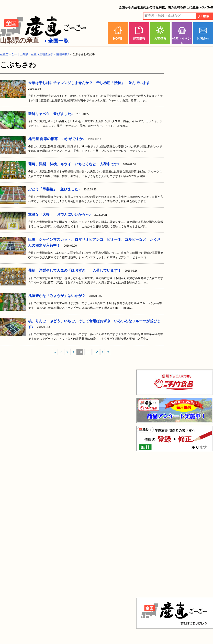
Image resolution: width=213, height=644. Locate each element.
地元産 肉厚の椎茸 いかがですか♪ (56, 139)
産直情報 (139, 39)
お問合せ (203, 39)
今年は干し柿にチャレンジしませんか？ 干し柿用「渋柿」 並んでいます (89, 83)
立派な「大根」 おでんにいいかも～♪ (59, 214)
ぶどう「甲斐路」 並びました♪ (54, 189)
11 (88, 352)
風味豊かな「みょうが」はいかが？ (57, 296)
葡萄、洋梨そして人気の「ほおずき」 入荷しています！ (75, 270)
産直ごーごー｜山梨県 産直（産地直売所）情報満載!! (35, 54)
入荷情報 (160, 39)
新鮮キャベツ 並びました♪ (51, 114)
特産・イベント (182, 40)
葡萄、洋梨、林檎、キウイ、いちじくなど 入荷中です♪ (74, 164)
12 (96, 352)
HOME (118, 39)
